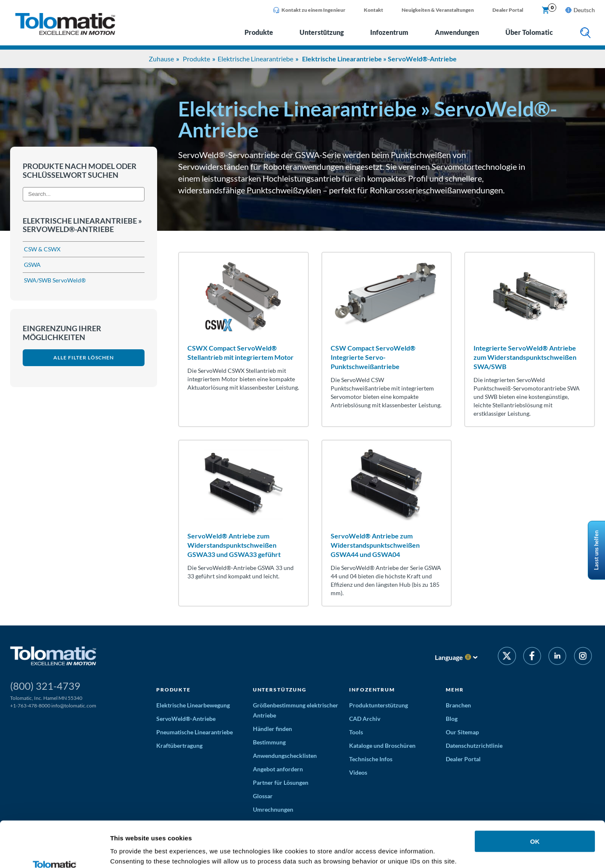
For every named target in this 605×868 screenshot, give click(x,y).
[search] (585, 33)
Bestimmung (269, 742)
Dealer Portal (508, 10)
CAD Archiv (365, 719)
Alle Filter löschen (84, 357)
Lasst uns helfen (596, 550)
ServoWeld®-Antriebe (186, 719)
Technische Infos (371, 759)
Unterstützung (322, 32)
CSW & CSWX (42, 249)
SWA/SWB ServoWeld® (55, 280)
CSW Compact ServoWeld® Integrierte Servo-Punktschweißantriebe (373, 357)
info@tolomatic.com (74, 706)
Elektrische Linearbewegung (193, 705)
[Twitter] (507, 657)
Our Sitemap (462, 732)
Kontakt (374, 10)
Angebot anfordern (278, 769)
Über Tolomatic (529, 32)
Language (449, 657)
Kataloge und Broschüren (382, 745)
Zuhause (161, 59)
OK (535, 798)
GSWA (32, 265)
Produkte (259, 32)
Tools (356, 732)
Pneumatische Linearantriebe (195, 732)
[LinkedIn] (557, 657)
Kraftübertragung (179, 745)
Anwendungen (457, 32)
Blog (452, 719)
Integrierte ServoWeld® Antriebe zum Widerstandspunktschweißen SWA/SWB (525, 357)
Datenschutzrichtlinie (474, 745)
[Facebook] (532, 657)
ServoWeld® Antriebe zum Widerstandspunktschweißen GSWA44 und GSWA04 (375, 545)
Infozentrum (389, 32)
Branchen (458, 705)
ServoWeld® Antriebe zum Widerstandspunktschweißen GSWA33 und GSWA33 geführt (234, 545)
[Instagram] (583, 657)
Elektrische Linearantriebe (255, 59)
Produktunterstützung (379, 705)
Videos (358, 772)
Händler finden (272, 729)
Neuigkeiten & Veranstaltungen (438, 10)
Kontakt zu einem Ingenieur (309, 10)
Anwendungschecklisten (285, 756)
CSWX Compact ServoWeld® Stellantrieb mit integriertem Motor (241, 352)
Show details (130, 851)
